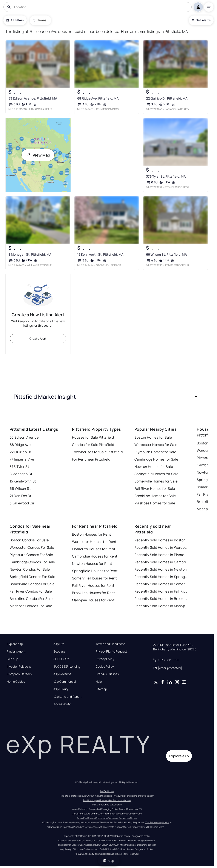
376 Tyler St (19, 467)
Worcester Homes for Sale (156, 445)
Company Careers (19, 674)
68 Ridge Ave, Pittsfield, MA (98, 98)
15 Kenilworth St (23, 481)
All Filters (15, 20)
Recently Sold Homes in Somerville (161, 584)
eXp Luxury (61, 689)
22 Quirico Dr (21, 452)
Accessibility (62, 704)
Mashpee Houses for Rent (93, 600)
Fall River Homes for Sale (155, 489)
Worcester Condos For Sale (32, 547)
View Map (38, 155)
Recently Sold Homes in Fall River (161, 591)
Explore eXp (15, 644)
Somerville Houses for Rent (94, 578)
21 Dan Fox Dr (21, 496)
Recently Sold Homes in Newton (161, 569)
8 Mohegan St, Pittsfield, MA (30, 254)
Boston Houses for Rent (92, 534)
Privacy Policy (105, 659)
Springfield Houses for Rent (95, 571)
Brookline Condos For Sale (31, 599)
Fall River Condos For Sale (31, 591)
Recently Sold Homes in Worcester (161, 547)
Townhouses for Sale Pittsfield (97, 452)
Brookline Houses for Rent (94, 593)
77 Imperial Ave (22, 459)
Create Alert (38, 339)
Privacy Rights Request (111, 651)
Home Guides (16, 682)
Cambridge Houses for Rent (95, 556)
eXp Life (59, 644)
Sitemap (101, 689)
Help (99, 682)
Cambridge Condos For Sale (32, 562)
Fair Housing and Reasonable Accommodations (107, 800)
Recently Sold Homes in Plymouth (161, 555)
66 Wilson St (20, 489)
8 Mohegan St (21, 474)
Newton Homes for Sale (154, 467)
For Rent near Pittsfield (91, 459)
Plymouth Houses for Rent (94, 549)
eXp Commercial (65, 682)
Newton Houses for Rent (92, 564)
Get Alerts (201, 20)
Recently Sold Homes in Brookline (161, 599)
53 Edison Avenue (24, 437)
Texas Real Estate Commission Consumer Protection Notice (107, 818)
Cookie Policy (105, 667)
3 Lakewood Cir (22, 503)
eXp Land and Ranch (67, 697)
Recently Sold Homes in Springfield (161, 577)
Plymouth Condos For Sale (31, 555)
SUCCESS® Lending (67, 667)
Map (109, 861)
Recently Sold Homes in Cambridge (161, 562)
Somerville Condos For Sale (32, 584)
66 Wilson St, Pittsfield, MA (166, 255)
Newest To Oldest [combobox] (42, 20)
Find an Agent (16, 651)
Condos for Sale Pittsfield (93, 445)
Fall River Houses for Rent (93, 585)
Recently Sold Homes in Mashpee (161, 606)
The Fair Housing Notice (157, 822)
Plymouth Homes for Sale (155, 452)
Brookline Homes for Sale (155, 496)
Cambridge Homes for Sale (156, 459)
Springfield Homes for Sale (156, 474)
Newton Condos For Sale (30, 569)
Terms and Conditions (110, 644)
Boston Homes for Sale (153, 437)
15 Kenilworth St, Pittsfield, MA (100, 255)
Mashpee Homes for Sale (155, 503)
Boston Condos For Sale (29, 540)
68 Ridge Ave (20, 445)
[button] (107, 396)
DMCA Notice (107, 791)
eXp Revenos (62, 674)
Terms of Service (139, 796)
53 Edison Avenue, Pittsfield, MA (33, 98)
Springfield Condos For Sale (32, 577)
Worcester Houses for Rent (94, 542)
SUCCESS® (61, 659)
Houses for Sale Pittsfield (93, 437)
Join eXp (12, 659)
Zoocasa (59, 651)
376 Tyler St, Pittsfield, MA (166, 176)
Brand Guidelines (107, 674)
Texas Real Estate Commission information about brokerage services (107, 814)
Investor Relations (19, 667)
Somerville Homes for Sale (156, 481)
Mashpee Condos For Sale (31, 606)
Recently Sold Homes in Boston (160, 540)
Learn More (158, 827)
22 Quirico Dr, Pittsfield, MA (167, 98)
